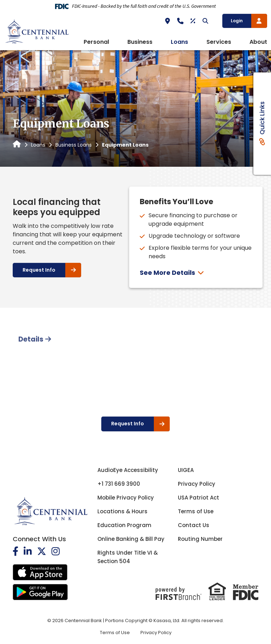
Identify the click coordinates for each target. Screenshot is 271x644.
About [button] (258, 42)
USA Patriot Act (198, 498)
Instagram (56, 551)
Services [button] (219, 42)
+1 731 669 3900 (119, 484)
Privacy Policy (197, 484)
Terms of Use (196, 511)
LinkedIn (28, 551)
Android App (40, 592)
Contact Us (194, 525)
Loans (38, 145)
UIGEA (186, 470)
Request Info (39, 270)
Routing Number (200, 539)
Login (237, 21)
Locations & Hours (122, 511)
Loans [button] (179, 42)
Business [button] (140, 42)
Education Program (124, 525)
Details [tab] (31, 366)
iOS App (40, 572)
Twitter (42, 551)
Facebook (16, 551)
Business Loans (74, 145)
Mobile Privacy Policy (126, 498)
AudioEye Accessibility (128, 470)
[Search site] (205, 21)
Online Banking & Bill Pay (131, 539)
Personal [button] (96, 42)
